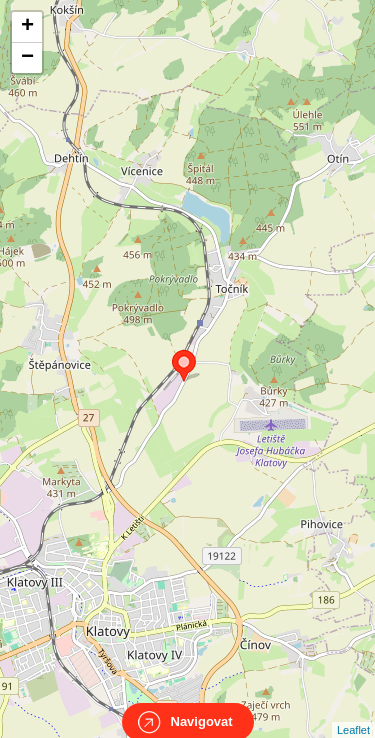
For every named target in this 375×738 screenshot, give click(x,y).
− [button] (27, 58)
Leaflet (353, 712)
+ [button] (27, 27)
